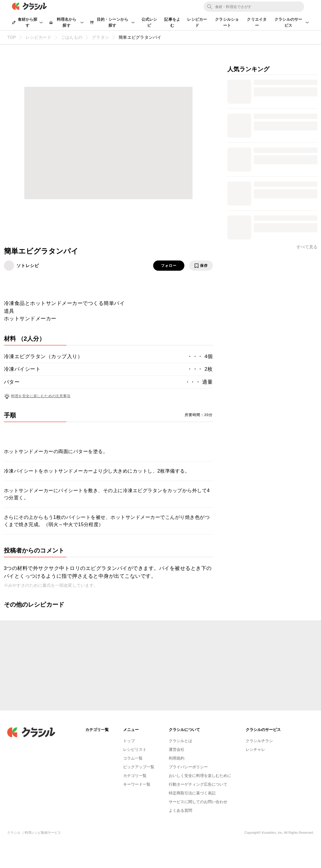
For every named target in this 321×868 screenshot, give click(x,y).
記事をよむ (172, 22)
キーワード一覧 (137, 784)
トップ (129, 741)
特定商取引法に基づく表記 (192, 793)
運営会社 (177, 749)
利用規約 (177, 758)
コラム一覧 (133, 758)
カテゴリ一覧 (135, 776)
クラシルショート (227, 22)
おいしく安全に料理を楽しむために (200, 776)
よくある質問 (180, 810)
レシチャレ (255, 749)
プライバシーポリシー (188, 767)
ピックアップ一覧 (139, 767)
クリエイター (257, 22)
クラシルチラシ (259, 741)
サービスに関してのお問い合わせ (198, 802)
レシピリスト (135, 749)
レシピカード (197, 22)
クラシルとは (180, 741)
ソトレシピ (28, 266)
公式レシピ (149, 22)
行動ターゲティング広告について (198, 784)
